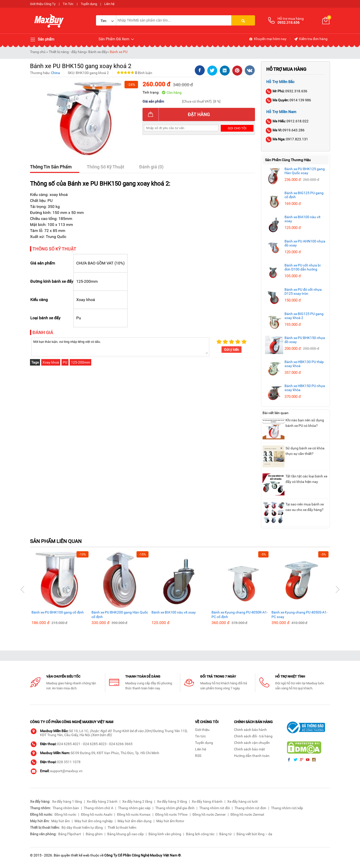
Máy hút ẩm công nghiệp (94, 821)
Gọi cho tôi (237, 128)
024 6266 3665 (121, 744)
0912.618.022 (287, 121)
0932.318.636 (287, 91)
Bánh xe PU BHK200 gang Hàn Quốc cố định (120, 615)
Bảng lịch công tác (200, 834)
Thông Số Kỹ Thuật (105, 167)
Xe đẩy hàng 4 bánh (207, 801)
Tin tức (200, 736)
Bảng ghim (94, 834)
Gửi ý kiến (231, 350)
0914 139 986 (289, 100)
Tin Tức (68, 4)
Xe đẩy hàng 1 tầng (67, 801)
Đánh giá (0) (151, 167)
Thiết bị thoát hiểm (122, 827)
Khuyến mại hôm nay (268, 39)
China (55, 73)
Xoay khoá (51, 362)
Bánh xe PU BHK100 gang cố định (58, 612)
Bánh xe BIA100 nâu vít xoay (174, 612)
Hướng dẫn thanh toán (252, 756)
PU (65, 362)
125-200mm (80, 362)
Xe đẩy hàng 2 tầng (137, 801)
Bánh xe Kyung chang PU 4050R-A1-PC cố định (240, 615)
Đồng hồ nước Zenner (209, 814)
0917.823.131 (287, 139)
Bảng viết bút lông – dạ (254, 834)
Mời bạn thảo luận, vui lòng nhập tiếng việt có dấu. (120, 347)
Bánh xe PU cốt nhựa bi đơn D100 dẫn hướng (302, 267)
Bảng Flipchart (70, 834)
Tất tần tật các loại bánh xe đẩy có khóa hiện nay (306, 479)
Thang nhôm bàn (66, 808)
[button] (22, 590)
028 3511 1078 (69, 762)
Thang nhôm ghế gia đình (175, 808)
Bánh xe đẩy (98, 52)
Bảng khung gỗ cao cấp (125, 834)
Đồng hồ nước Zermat (247, 814)
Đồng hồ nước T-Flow (171, 814)
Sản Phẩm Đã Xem (117, 39)
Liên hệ (109, 4)
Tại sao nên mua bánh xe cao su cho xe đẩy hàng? (305, 507)
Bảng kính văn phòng (165, 834)
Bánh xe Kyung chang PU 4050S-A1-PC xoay (299, 615)
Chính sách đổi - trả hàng (253, 736)
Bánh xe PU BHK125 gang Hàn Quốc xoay (305, 171)
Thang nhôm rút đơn (250, 808)
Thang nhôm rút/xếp (287, 808)
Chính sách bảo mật (249, 749)
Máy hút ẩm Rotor (170, 821)
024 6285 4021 (69, 744)
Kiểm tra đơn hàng (311, 39)
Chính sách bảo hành (250, 730)
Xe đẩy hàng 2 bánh (102, 801)
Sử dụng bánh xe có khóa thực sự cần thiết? (305, 451)
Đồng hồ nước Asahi (97, 814)
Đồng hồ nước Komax (134, 814)
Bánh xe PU (119, 52)
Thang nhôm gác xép (134, 808)
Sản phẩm (42, 40)
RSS (198, 756)
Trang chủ (38, 52)
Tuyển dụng (89, 4)
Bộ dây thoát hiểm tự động (82, 827)
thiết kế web (80, 855)
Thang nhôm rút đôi (214, 808)
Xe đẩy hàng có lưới (242, 801)
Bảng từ (225, 834)
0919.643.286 (285, 130)
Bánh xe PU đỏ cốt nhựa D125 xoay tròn (303, 292)
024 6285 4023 (95, 744)
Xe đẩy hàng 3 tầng (172, 801)
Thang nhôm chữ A (98, 808)
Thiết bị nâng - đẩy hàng (67, 52)
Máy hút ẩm (60, 821)
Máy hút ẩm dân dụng (134, 821)
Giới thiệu (202, 730)
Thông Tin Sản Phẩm (51, 167)
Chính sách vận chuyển (252, 743)
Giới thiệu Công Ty (43, 4)
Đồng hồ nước (65, 814)
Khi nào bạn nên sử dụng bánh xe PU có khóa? (305, 423)
